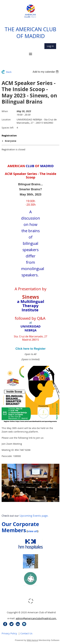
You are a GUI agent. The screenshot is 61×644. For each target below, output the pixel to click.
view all (32, 531)
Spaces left (8, 128)
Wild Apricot (32, 640)
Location (6, 119)
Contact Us (26, 633)
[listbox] (46, 72)
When (5, 111)
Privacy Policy (9, 633)
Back (9, 72)
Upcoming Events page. (34, 516)
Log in (50, 46)
